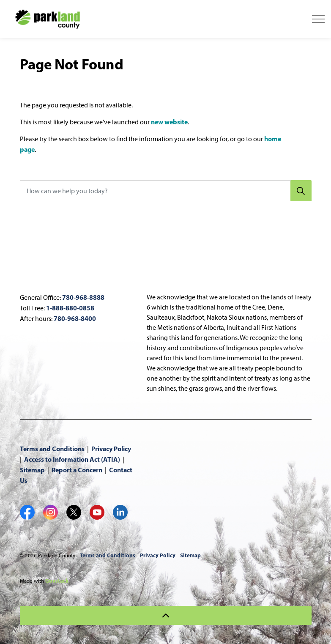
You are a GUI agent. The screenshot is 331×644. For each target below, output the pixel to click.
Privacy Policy (111, 449)
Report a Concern (77, 470)
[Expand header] (318, 19)
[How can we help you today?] (166, 191)
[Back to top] (166, 615)
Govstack (57, 581)
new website (169, 122)
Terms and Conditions (52, 449)
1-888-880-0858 (70, 308)
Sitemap (32, 470)
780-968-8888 (83, 297)
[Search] (301, 191)
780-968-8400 (75, 318)
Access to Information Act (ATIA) (72, 459)
